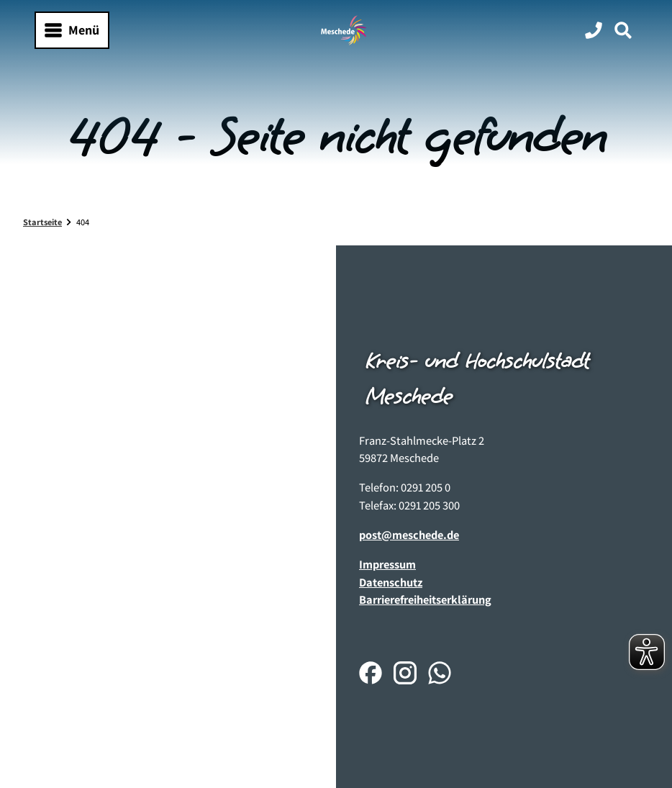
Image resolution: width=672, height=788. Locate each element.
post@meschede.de (409, 535)
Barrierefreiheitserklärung (425, 599)
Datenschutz (391, 582)
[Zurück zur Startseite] (344, 30)
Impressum (387, 564)
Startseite (42, 222)
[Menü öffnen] (72, 30)
